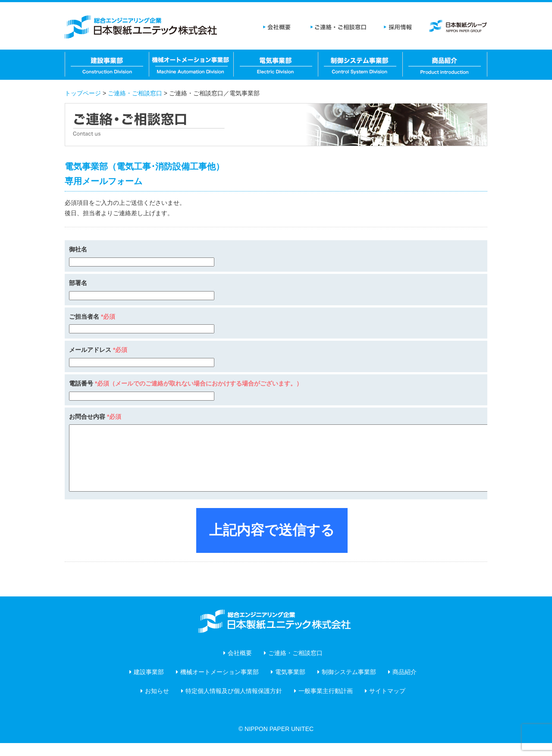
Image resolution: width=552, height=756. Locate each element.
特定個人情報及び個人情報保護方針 (234, 704)
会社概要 (278, 28)
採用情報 (397, 28)
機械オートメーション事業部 (191, 65)
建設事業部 (107, 65)
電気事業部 (276, 65)
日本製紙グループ (457, 28)
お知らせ (157, 704)
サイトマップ (387, 704)
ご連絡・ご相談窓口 (339, 28)
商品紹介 (445, 65)
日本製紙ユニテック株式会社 (142, 28)
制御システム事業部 (361, 65)
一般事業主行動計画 (326, 704)
